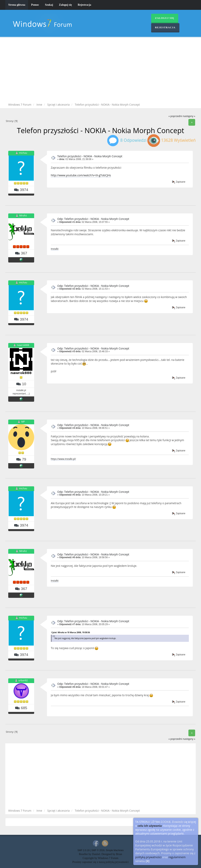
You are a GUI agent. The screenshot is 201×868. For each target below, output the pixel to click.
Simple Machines (115, 850)
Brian (119, 854)
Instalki (55, 249)
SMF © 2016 (98, 850)
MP (23, 422)
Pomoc (35, 5)
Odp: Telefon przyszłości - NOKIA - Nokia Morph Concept (93, 219)
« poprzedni (175, 116)
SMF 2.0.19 (83, 850)
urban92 (23, 681)
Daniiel (96, 854)
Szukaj (49, 5)
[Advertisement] (100, 71)
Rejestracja (84, 5)
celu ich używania (150, 826)
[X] (148, 861)
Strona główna (17, 5)
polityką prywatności (148, 857)
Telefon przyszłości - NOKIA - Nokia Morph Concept (90, 156)
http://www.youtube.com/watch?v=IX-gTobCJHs (81, 175)
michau (23, 153)
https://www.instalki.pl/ (63, 459)
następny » (189, 116)
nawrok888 (23, 345)
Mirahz (23, 216)
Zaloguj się (65, 5)
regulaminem (177, 857)
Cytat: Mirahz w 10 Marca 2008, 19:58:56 (71, 632)
